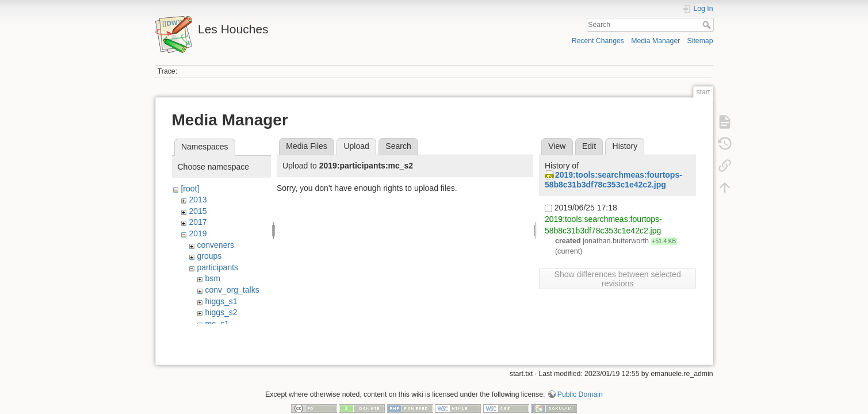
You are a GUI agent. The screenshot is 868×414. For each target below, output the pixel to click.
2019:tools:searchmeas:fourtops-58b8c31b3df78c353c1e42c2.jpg (613, 180)
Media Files (307, 146)
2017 (198, 222)
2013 (198, 200)
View (557, 146)
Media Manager (655, 41)
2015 (198, 211)
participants (217, 267)
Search (708, 25)
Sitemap (700, 41)
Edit (589, 146)
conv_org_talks (232, 290)
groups (209, 256)
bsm (212, 278)
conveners (215, 245)
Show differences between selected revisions (618, 279)
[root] (190, 189)
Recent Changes (598, 41)
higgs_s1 (221, 301)
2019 (198, 233)
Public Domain (580, 376)
